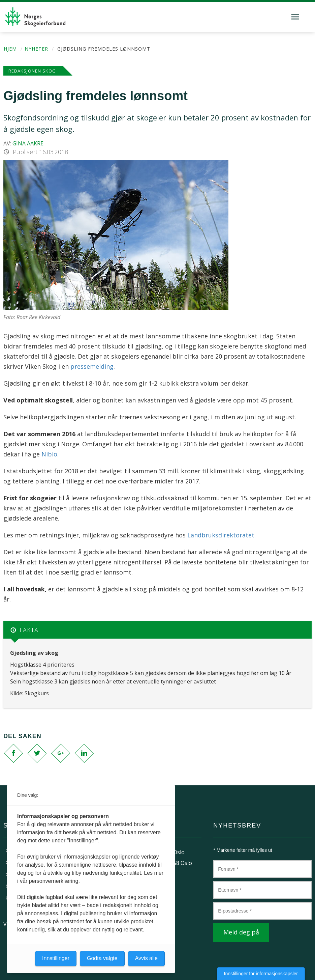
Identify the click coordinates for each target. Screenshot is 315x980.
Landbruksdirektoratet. (222, 535)
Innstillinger (56, 958)
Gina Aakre (28, 143)
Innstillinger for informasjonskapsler (261, 974)
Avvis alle (146, 958)
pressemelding (92, 366)
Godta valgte (102, 958)
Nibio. (50, 454)
